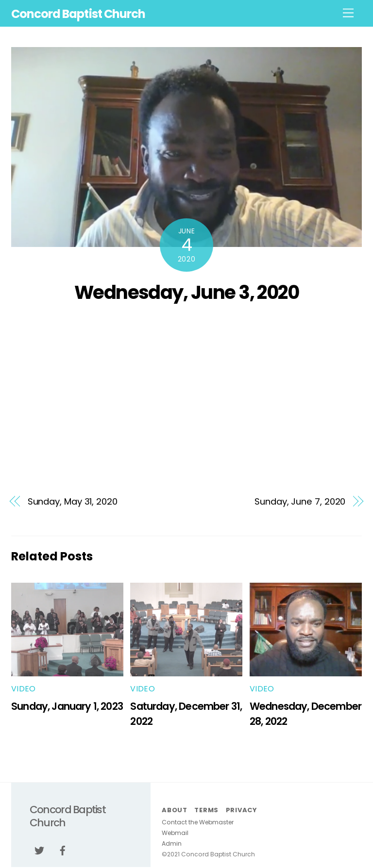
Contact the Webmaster (198, 822)
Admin (172, 843)
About (175, 810)
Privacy (241, 810)
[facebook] (63, 850)
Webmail (175, 833)
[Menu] (348, 13)
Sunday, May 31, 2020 (73, 501)
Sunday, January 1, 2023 (67, 706)
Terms (206, 810)
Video (24, 689)
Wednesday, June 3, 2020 (187, 292)
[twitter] (39, 850)
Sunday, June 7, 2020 (300, 501)
